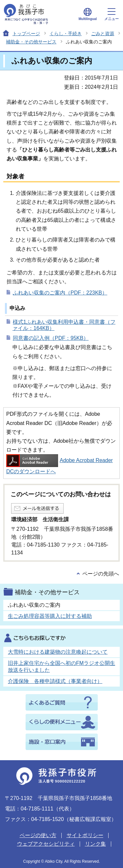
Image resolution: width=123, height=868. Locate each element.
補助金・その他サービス (31, 42)
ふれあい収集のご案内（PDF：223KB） (60, 293)
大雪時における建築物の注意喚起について (58, 652)
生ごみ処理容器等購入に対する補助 (50, 616)
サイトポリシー (85, 835)
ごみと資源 (103, 34)
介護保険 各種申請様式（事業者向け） (55, 681)
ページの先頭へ (101, 574)
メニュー (112, 14)
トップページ (26, 34)
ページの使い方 (38, 835)
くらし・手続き (66, 34)
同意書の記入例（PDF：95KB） (51, 338)
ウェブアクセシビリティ (46, 844)
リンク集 (95, 844)
